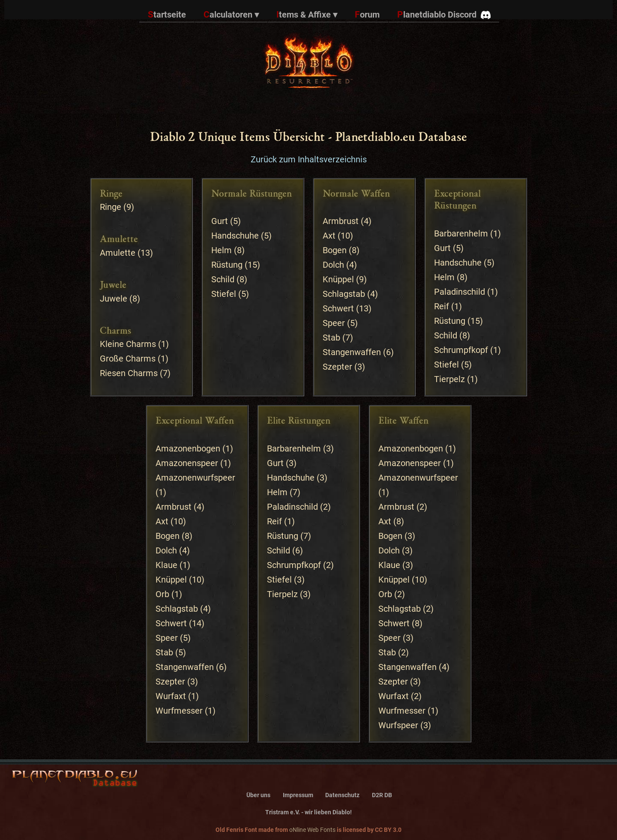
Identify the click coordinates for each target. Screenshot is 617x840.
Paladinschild (460, 292)
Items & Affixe (307, 15)
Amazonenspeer (187, 463)
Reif (442, 306)
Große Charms (128, 359)
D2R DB (382, 795)
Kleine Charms (128, 344)
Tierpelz (449, 379)
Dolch (333, 265)
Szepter (337, 367)
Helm (222, 250)
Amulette (118, 253)
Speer (334, 323)
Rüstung (227, 265)
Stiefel (224, 294)
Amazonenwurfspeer (195, 478)
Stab (331, 338)
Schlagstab (344, 294)
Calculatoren (231, 15)
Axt (329, 236)
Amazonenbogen (188, 448)
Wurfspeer (398, 725)
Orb (162, 594)
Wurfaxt (171, 696)
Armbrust (341, 221)
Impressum (298, 795)
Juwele (114, 299)
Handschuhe (235, 236)
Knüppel (338, 279)
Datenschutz (342, 795)
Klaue (166, 565)
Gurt (220, 221)
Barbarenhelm (461, 233)
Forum (367, 15)
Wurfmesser (179, 711)
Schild (223, 279)
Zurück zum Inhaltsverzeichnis (309, 159)
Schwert (338, 308)
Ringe (111, 207)
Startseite (167, 15)
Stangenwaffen (352, 352)
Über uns (258, 795)
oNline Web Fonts (312, 830)
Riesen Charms (129, 373)
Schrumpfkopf (461, 350)
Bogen (335, 250)
